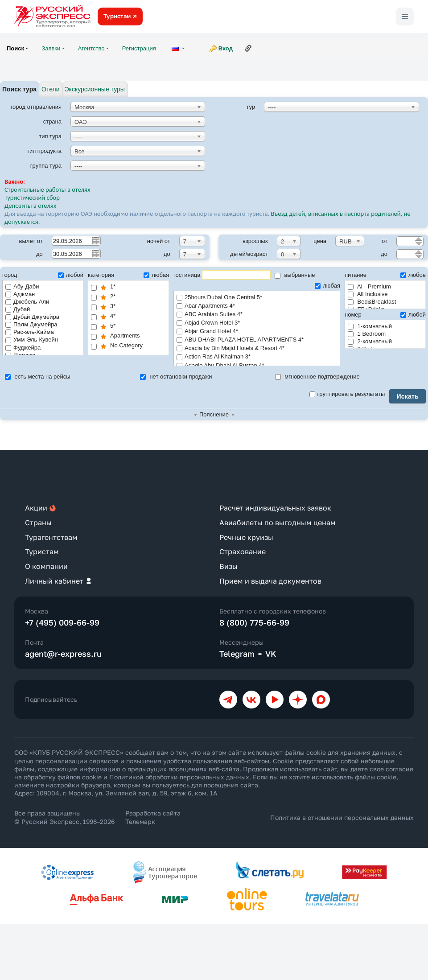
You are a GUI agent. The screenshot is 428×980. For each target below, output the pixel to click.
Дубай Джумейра (32, 317)
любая (156, 275)
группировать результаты (347, 394)
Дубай (18, 309)
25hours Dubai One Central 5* (257, 298)
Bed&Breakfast (372, 302)
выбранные (295, 275)
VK (271, 654)
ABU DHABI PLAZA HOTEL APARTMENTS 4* (257, 340)
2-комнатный (370, 341)
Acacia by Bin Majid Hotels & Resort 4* (257, 348)
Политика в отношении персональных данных (342, 817)
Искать (407, 396)
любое (413, 275)
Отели (50, 89)
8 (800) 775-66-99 (254, 622)
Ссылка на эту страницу (248, 48)
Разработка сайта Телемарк (153, 817)
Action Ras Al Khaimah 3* (257, 357)
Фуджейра (23, 348)
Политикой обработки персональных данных (179, 777)
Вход (226, 48)
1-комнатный (370, 326)
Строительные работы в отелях (47, 189)
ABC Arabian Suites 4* (257, 315)
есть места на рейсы (38, 377)
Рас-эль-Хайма (30, 332)
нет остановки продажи (176, 377)
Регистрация (139, 48)
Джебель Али (27, 302)
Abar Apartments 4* (257, 306)
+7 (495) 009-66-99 (62, 622)
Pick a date (95, 240)
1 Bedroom (367, 334)
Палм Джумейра (31, 324)
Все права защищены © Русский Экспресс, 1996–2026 (64, 817)
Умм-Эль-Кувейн (32, 340)
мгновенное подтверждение (317, 377)
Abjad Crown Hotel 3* (257, 323)
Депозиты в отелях (30, 206)
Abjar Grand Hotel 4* (257, 331)
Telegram (237, 654)
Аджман (20, 294)
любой (71, 275)
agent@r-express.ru (63, 654)
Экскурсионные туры (95, 89)
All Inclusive (368, 294)
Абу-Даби (22, 286)
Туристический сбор (32, 198)
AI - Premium (369, 286)
